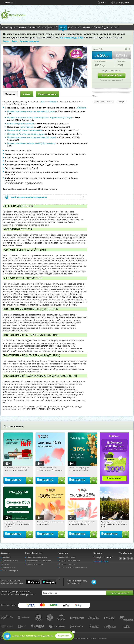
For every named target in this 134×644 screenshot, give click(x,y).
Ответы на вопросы (10, 571)
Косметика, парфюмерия (104, 102)
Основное (10, 94)
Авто (44, 27)
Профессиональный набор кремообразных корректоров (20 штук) (39, 117)
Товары (63, 27)
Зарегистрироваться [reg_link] (122, 3)
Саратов (7, 3)
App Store (33, 582)
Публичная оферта (67, 564)
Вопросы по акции (47, 94)
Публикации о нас (10, 561)
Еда (7, 27)
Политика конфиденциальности (73, 567)
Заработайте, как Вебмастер (39, 561)
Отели (100, 27)
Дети (107, 27)
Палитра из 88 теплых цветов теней (24, 130)
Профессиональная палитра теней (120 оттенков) (31, 143)
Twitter (128, 558)
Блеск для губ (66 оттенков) (20, 123)
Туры (71, 27)
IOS (43, 102)
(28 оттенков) (27, 127)
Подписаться (64, 636)
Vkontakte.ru (124, 558)
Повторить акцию (112, 75)
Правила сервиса (9, 567)
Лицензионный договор (70, 561)
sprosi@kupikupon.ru (103, 557)
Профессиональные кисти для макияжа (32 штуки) (32, 137)
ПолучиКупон (89, 27)
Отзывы (27, 94)
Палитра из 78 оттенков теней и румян (26, 134)
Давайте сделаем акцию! (37, 557)
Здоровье (23, 27)
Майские (115, 27)
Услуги (78, 27)
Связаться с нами (101, 561)
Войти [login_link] (103, 3)
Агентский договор (67, 557)
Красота (14, 27)
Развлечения (35, 27)
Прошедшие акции (35, 564)
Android (53, 102)
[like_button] (126, 49)
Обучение (53, 27)
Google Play (49, 582)
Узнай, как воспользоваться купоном (29, 197)
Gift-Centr (82, 108)
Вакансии (6, 564)
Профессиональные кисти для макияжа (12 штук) (31, 111)
